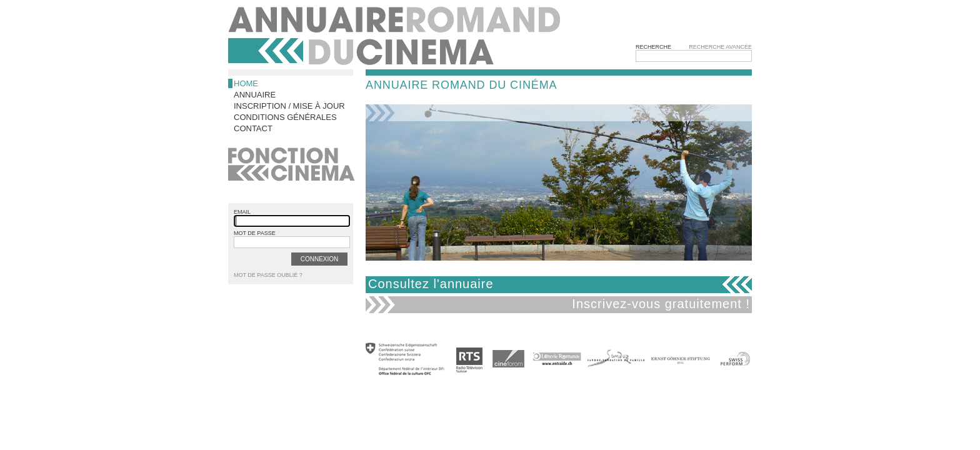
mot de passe (255, 233)
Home (246, 83)
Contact (253, 128)
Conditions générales (285, 117)
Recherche (653, 47)
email (242, 212)
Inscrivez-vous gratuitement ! (661, 304)
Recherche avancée (720, 47)
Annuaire (255, 95)
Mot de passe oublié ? (268, 275)
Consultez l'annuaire (431, 284)
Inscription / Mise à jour (289, 106)
